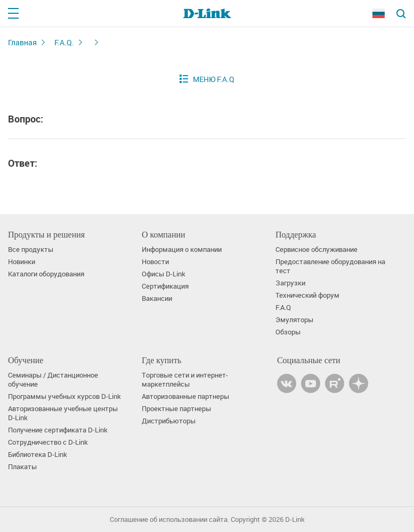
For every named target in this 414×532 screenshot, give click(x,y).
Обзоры (288, 332)
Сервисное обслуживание (316, 249)
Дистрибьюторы (169, 421)
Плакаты (22, 467)
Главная (22, 42)
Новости (155, 262)
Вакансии (157, 298)
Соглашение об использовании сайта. (169, 519)
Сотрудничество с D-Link (48, 442)
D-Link (295, 519)
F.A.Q (283, 308)
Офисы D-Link (164, 274)
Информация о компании (182, 249)
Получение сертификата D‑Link (58, 430)
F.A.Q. (64, 42)
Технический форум (307, 295)
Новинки (22, 262)
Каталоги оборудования (46, 274)
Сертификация (165, 286)
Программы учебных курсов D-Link (64, 396)
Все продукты (31, 249)
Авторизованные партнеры (185, 396)
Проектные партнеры (176, 409)
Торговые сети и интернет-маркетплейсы (185, 380)
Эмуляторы (294, 320)
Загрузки (290, 283)
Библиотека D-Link (38, 455)
